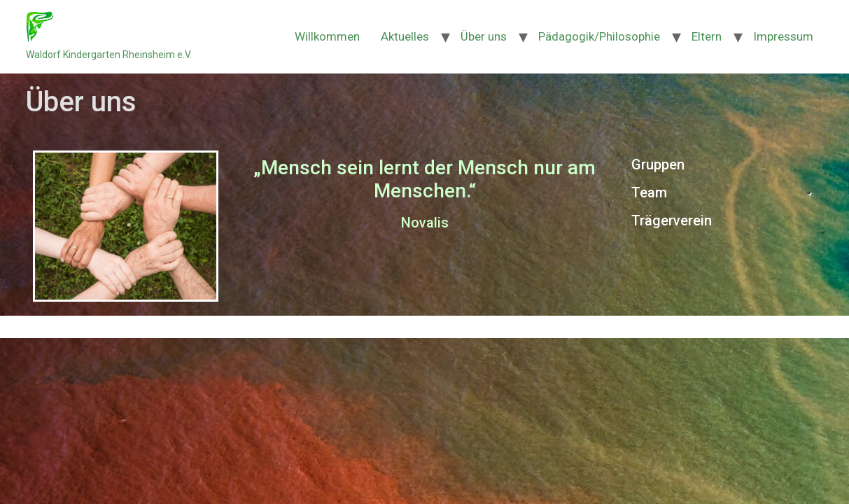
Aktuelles (405, 36)
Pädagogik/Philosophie (599, 36)
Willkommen (327, 36)
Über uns (484, 36)
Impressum (783, 36)
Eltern (707, 36)
